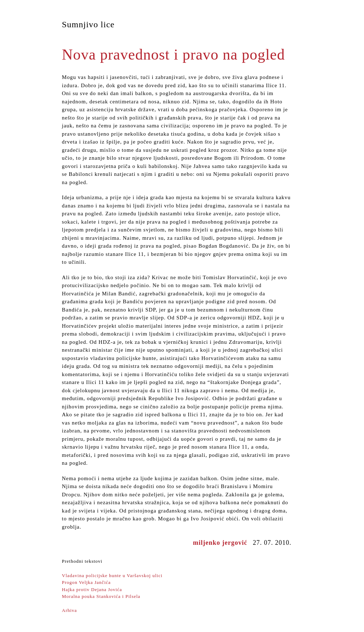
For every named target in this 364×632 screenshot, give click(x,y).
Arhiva (70, 610)
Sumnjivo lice (88, 24)
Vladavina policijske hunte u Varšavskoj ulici (112, 575)
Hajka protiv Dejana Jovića (92, 589)
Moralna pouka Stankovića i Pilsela (101, 596)
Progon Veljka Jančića (86, 582)
